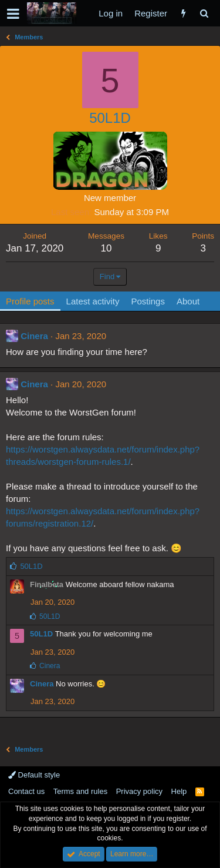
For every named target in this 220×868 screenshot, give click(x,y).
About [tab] (188, 301)
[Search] (204, 13)
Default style (34, 775)
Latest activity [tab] (93, 301)
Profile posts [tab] (30, 301)
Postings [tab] (148, 301)
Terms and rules (80, 791)
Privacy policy (139, 791)
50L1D (41, 634)
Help (179, 791)
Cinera (34, 336)
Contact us (26, 791)
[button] (13, 14)
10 (106, 248)
